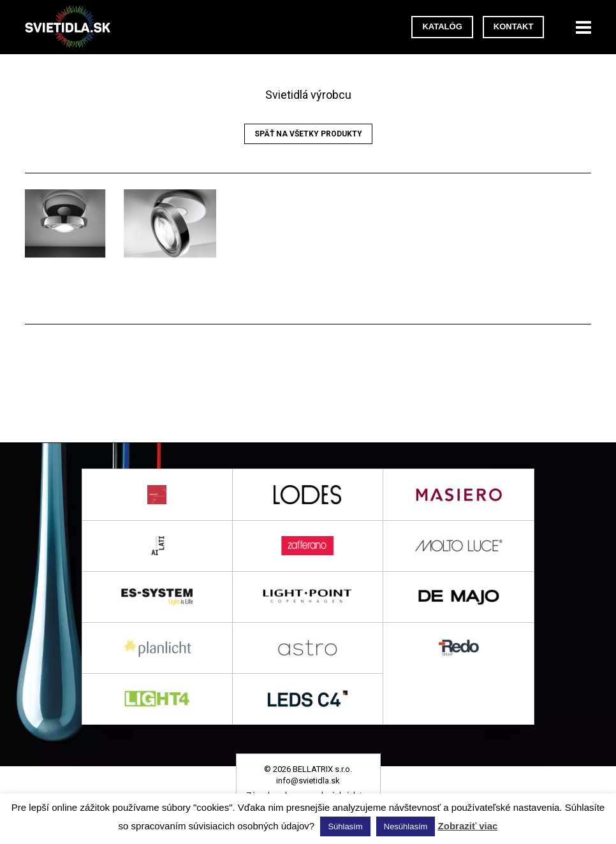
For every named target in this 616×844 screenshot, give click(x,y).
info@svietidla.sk (308, 781)
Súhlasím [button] (345, 826)
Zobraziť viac (468, 826)
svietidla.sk (73, 27)
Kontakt (514, 26)
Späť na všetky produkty (308, 134)
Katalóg (442, 26)
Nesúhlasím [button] (406, 826)
